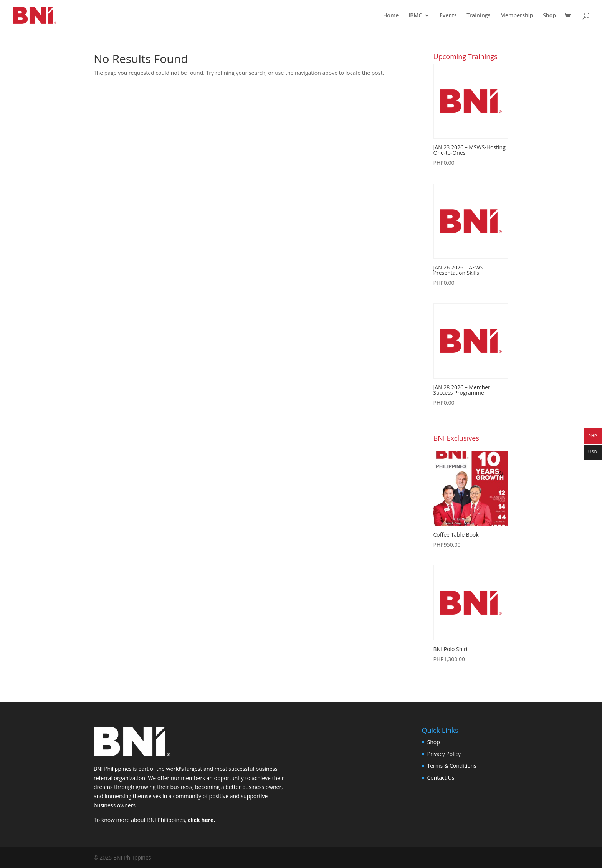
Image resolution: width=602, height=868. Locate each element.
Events (448, 16)
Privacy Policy (444, 754)
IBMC (415, 16)
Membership (517, 16)
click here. (201, 820)
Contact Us (441, 778)
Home (391, 16)
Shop (549, 16)
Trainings (478, 16)
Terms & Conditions (452, 766)
